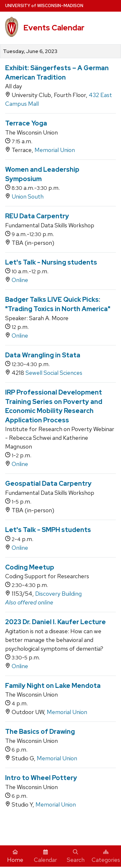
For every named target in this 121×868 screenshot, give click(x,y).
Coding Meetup (30, 567)
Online (20, 280)
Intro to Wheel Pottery (41, 778)
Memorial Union (55, 150)
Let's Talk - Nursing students (51, 262)
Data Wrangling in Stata (43, 355)
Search (76, 856)
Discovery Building (58, 594)
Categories (106, 856)
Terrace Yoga (26, 123)
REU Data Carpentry (37, 216)
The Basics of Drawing (40, 732)
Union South (28, 196)
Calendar (45, 856)
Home (15, 856)
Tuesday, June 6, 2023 (30, 51)
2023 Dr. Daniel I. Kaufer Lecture (55, 622)
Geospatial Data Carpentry (48, 483)
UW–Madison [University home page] (44, 6)
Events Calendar (54, 28)
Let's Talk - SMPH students (48, 530)
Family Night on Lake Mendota (53, 686)
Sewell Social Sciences (54, 373)
